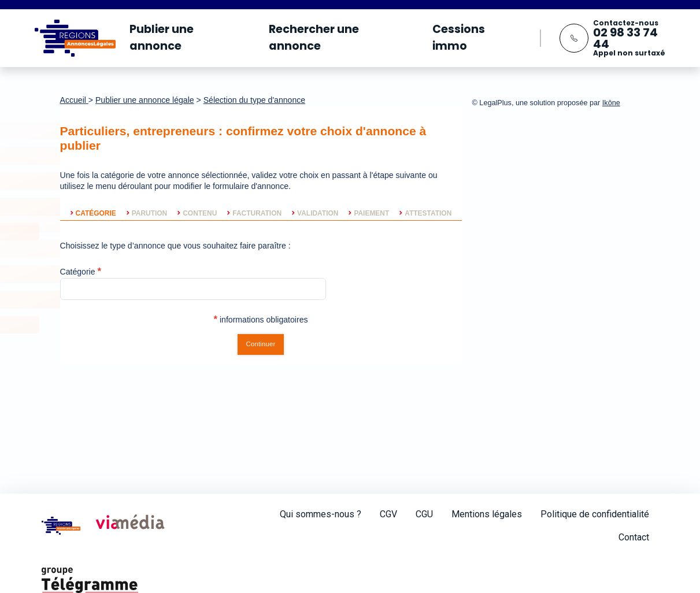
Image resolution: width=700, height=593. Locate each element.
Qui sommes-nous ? (321, 514)
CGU (424, 514)
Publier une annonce (162, 38)
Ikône (611, 103)
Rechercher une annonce (314, 38)
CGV (388, 514)
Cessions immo (459, 38)
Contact (634, 537)
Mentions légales (487, 514)
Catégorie (78, 272)
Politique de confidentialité (595, 514)
